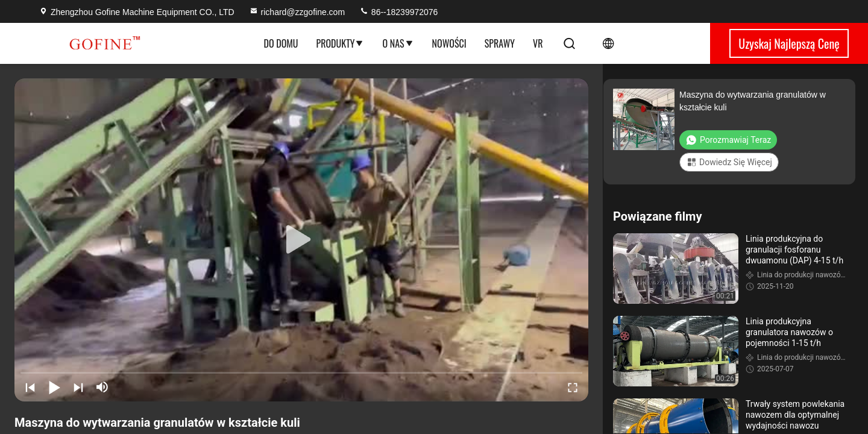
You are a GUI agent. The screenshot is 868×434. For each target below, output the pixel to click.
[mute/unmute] (102, 387)
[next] (78, 387)
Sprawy (500, 43)
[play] (301, 240)
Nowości (449, 43)
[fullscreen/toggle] (573, 387)
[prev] (30, 387)
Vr (538, 43)
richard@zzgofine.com (297, 12)
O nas (398, 43)
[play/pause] (54, 387)
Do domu (281, 43)
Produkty (341, 43)
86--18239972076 (398, 12)
